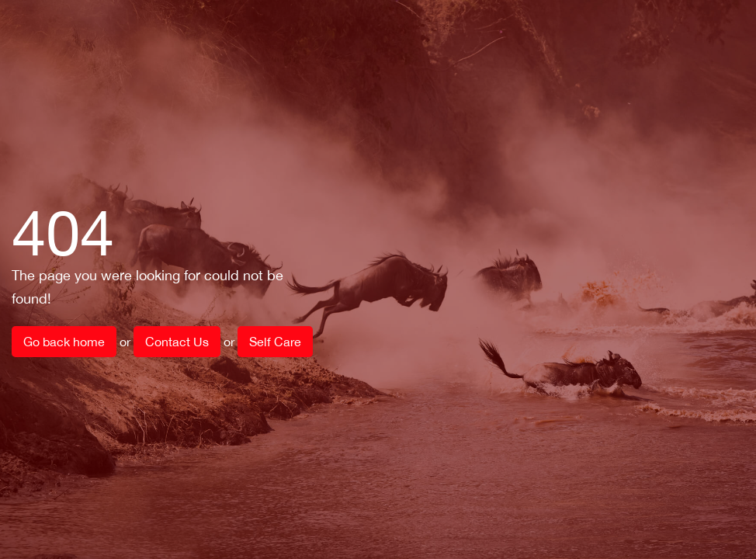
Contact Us (177, 342)
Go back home (64, 342)
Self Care (275, 342)
